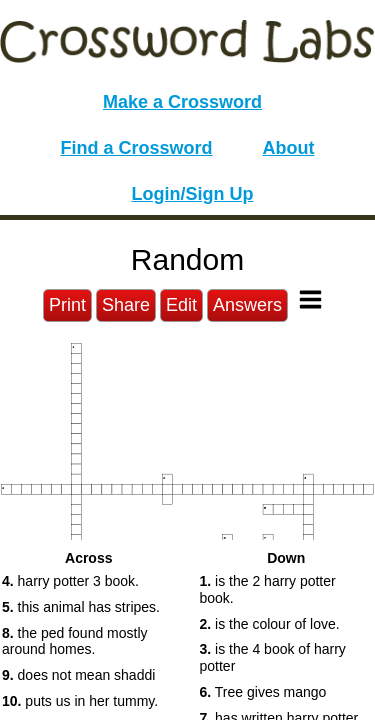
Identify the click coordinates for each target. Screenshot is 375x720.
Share (126, 305)
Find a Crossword (137, 148)
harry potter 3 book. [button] (70, 581)
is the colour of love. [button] (270, 624)
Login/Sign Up (193, 194)
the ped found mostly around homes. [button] (75, 641)
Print (67, 305)
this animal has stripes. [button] (81, 607)
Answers (247, 305)
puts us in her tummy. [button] (80, 701)
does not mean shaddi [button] (78, 675)
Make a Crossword (182, 102)
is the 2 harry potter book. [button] (268, 589)
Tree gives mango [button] (263, 692)
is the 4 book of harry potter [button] (273, 657)
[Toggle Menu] (310, 299)
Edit (181, 305)
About (289, 148)
